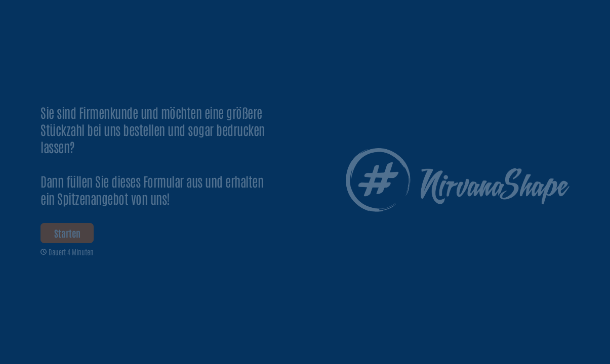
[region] (99, 325)
